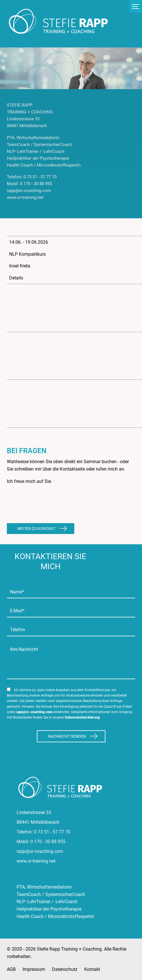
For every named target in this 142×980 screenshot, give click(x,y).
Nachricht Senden (67, 736)
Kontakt (92, 969)
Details (16, 278)
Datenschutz (65, 969)
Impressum (34, 969)
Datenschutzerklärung (82, 717)
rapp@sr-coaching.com (34, 712)
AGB (11, 969)
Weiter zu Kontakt (36, 529)
